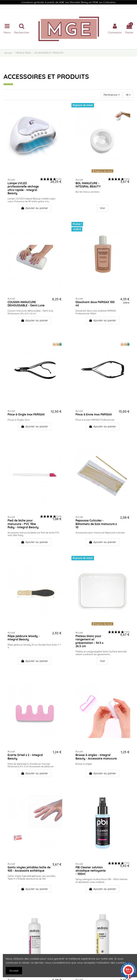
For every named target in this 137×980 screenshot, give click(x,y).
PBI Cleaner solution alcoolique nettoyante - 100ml (90, 871)
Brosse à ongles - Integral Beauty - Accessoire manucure (96, 757)
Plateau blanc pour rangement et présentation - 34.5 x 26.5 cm (89, 641)
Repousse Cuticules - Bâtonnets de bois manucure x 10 (96, 524)
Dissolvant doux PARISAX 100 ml (95, 304)
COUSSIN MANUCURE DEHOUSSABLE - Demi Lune (26, 304)
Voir (102, 208)
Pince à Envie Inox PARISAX (94, 414)
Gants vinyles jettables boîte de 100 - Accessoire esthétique (29, 869)
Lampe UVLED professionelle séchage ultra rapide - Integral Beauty (23, 188)
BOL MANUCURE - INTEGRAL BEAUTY (88, 185)
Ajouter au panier (34, 208)
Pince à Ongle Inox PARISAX (26, 414)
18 (128, 95)
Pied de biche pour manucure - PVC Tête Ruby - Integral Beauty (23, 524)
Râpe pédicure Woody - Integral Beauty (23, 638)
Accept (14, 971)
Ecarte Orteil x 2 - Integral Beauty (25, 757)
